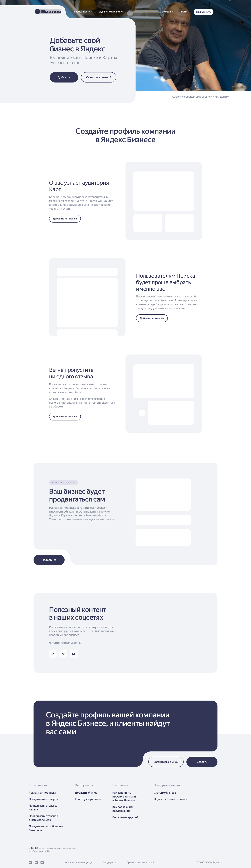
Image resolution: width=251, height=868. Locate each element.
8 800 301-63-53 (37, 848)
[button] (83, 12)
